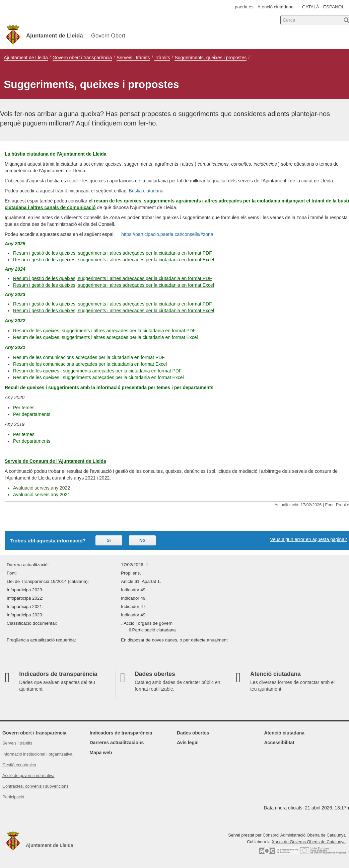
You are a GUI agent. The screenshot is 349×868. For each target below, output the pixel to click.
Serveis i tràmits (133, 58)
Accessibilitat (279, 743)
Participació (13, 797)
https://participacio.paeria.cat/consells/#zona (167, 234)
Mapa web (101, 753)
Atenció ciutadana (276, 7)
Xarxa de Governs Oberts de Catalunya (309, 842)
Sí (109, 540)
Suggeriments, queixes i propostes (211, 58)
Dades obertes (193, 733)
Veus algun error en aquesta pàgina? (308, 539)
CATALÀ (311, 7)
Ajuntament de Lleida (26, 58)
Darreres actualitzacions (117, 743)
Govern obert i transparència (82, 58)
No (142, 540)
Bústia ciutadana (146, 191)
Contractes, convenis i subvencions (35, 786)
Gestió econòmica (19, 765)
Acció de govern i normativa (28, 776)
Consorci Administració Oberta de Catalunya (304, 835)
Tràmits (162, 58)
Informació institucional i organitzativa (37, 754)
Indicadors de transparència (121, 733)
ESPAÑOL (334, 7)
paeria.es (244, 7)
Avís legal (188, 743)
